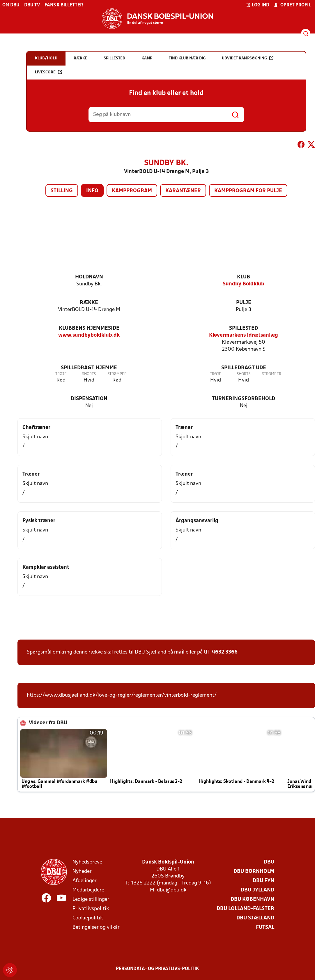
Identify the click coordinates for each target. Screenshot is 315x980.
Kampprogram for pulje (248, 191)
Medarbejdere (88, 890)
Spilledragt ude (244, 368)
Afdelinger (85, 881)
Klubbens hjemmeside (89, 328)
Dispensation (89, 399)
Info (92, 191)
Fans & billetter (64, 5)
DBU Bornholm (254, 872)
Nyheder (82, 872)
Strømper (117, 374)
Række (89, 303)
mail (179, 652)
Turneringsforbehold (244, 399)
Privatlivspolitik (91, 909)
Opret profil (292, 5)
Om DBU (11, 5)
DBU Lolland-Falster (245, 909)
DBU (269, 862)
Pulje (244, 303)
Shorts (89, 374)
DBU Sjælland (255, 918)
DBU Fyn (263, 881)
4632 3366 (225, 652)
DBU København (252, 899)
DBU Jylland (258, 890)
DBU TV (32, 5)
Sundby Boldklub (244, 284)
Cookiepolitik (88, 918)
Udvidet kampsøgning (248, 58)
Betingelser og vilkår (96, 927)
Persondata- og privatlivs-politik (157, 969)
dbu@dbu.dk (172, 890)
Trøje (61, 374)
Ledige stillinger (91, 899)
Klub (244, 277)
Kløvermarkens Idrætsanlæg (244, 335)
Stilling (62, 191)
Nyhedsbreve (87, 862)
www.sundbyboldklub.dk (89, 335)
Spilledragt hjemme (89, 368)
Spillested (244, 328)
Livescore (48, 72)
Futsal (265, 927)
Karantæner (183, 191)
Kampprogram (132, 191)
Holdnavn (89, 277)
